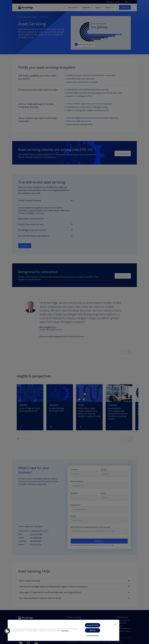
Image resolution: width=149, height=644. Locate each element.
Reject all (93, 630)
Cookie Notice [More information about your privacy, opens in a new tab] (65, 631)
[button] (7, 631)
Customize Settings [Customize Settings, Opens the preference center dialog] (93, 635)
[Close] (115, 624)
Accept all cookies (93, 625)
